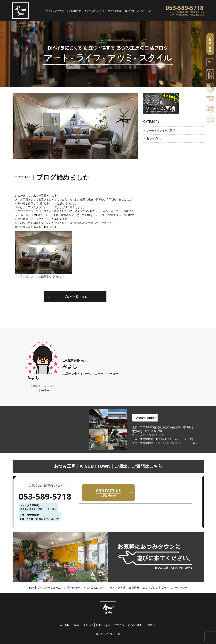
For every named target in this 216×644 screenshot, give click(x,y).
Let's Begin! (103, 625)
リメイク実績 (116, 11)
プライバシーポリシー (174, 588)
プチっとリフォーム (48, 11)
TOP (31, 588)
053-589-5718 (185, 7)
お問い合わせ (70, 11)
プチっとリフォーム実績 (161, 130)
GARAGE (151, 625)
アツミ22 (119, 625)
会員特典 (132, 11)
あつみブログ (149, 11)
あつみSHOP (135, 625)
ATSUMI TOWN (70, 625)
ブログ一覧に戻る (67, 297)
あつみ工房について (93, 11)
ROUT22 (88, 625)
